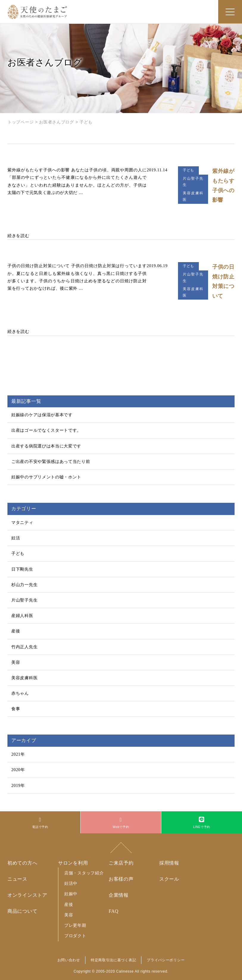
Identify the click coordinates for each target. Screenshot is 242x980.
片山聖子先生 (24, 600)
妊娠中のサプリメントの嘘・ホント (46, 477)
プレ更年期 (75, 925)
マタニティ (22, 523)
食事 (16, 709)
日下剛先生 (22, 569)
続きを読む (18, 236)
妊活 (16, 538)
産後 (16, 631)
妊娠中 (71, 894)
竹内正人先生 (24, 647)
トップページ (21, 122)
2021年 (18, 754)
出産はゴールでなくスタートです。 (46, 430)
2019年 (18, 786)
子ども (18, 554)
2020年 (18, 770)
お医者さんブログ (57, 122)
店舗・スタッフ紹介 (84, 873)
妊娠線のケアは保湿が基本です (42, 415)
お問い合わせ (69, 960)
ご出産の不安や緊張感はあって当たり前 (51, 462)
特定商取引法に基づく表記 (113, 960)
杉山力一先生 (24, 585)
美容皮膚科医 (24, 678)
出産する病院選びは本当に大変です (46, 446)
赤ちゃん (20, 693)
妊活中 (71, 883)
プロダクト (75, 936)
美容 (16, 662)
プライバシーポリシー (166, 960)
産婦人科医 (22, 616)
